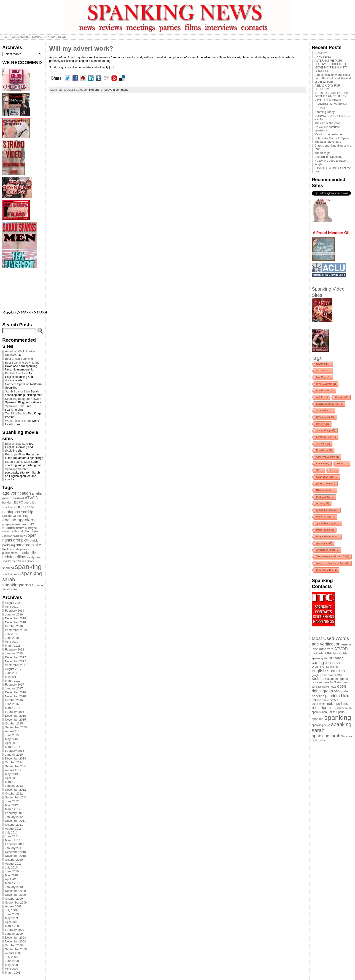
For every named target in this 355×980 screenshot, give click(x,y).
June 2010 (12, 871)
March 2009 (13, 926)
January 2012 (14, 817)
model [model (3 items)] (6, 531)
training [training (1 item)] (342, 464)
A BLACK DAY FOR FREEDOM (327, 87)
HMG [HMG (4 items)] (31, 524)
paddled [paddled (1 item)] (322, 397)
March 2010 (13, 883)
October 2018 (14, 626)
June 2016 (12, 704)
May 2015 (11, 739)
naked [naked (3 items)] (16, 536)
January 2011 (14, 848)
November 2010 (15, 856)
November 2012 (15, 790)
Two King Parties (16, 413)
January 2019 (14, 614)
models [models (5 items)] (15, 531)
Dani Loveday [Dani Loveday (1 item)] (325, 497)
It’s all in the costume (328, 134)
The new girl (323, 153)
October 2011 (14, 825)
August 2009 (13, 906)
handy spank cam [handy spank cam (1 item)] (327, 477)
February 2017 (15, 685)
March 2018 (13, 646)
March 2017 (13, 681)
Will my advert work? (81, 48)
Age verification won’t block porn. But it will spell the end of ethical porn (333, 78)
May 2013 (11, 774)
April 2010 (12, 879)
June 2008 (12, 961)
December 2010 (15, 852)
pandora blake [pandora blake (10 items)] (28, 545)
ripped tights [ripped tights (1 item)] (324, 543)
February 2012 (15, 813)
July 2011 (11, 832)
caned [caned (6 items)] (30, 507)
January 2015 (14, 755)
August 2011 (13, 829)
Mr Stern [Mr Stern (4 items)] (26, 531)
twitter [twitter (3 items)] (14, 589)
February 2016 (15, 712)
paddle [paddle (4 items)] (34, 541)
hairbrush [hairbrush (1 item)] (323, 464)
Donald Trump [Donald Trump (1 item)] (325, 417)
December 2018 (15, 618)
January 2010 (14, 887)
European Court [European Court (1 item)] (326, 437)
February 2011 (15, 844)
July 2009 (11, 910)
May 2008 (11, 965)
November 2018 (15, 622)
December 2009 (15, 891)
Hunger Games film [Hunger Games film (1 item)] (328, 537)
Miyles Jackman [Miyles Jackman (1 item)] (326, 384)
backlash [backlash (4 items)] (8, 503)
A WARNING (323, 57)
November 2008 (15, 941)
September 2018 (16, 630)
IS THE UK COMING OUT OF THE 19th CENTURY (332, 95)
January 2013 (14, 786)
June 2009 (12, 914)
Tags (317, 358)
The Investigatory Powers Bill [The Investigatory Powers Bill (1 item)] (333, 557)
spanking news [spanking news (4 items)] (12, 574)
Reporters (96, 90)
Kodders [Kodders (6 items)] (8, 528)
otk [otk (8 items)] (27, 540)
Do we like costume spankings (327, 129)
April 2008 (12, 969)
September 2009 (16, 902)
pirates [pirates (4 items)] (24, 549)
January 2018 (14, 653)
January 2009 (14, 934)
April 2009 (12, 922)
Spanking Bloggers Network (23, 399)
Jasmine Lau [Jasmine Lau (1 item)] (324, 410)
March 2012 (13, 809)
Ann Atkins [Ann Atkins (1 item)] (323, 371)
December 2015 (15, 716)
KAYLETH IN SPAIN (328, 100)
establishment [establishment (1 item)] (325, 391)
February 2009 (15, 930)
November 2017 (15, 661)
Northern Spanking (17, 384)
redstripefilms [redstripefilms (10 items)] (14, 557)
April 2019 (12, 607)
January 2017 (14, 688)
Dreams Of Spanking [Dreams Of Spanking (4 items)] (15, 516)
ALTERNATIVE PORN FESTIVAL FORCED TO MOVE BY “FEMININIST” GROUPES (331, 66)
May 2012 (11, 805)
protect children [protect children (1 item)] (326, 483)
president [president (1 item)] (323, 424)
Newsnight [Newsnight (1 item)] (323, 364)
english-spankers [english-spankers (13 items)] (19, 520)
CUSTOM (321, 53)
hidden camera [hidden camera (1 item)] (325, 517)
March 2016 (13, 708)
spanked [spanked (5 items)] (8, 568)
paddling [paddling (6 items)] (9, 545)
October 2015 (14, 723)
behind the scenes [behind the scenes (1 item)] (327, 510)
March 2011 (13, 840)
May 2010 (11, 875)
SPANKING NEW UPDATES (333, 104)
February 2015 (15, 751)
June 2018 (12, 638)
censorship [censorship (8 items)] (24, 512)
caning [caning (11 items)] (8, 512)
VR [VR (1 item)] (333, 470)
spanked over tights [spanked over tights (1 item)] (328, 523)
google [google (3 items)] (6, 524)
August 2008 (13, 953)
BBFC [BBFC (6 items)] (19, 502)
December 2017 (15, 657)
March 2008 (13, 973)
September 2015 (16, 727)
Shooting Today (325, 112)
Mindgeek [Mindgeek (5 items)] (32, 528)
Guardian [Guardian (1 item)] (342, 397)
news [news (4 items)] (24, 536)
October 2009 (14, 899)
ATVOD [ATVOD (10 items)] (31, 498)
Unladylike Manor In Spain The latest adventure (332, 140)
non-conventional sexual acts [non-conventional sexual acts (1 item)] (333, 563)
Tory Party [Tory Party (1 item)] (323, 444)
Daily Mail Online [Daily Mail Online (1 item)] (326, 570)
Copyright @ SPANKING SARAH (25, 312)
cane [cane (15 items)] (19, 507)
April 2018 (12, 642)
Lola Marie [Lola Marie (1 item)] (323, 377)
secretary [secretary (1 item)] (323, 503)
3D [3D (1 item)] (319, 470)
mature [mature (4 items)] (20, 528)
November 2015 (15, 720)
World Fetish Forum (18, 421)
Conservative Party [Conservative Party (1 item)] (327, 457)
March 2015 (13, 747)
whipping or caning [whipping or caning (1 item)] (327, 550)
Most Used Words (330, 638)
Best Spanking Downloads (22, 363)
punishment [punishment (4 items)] (9, 553)
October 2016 (14, 700)
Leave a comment (116, 90)
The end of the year (327, 123)
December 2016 (15, 692)
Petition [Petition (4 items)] (7, 549)
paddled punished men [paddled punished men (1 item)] (329, 404)
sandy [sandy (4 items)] (31, 557)
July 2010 (11, 867)
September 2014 (16, 766)
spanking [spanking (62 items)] (28, 567)
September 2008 (16, 949)
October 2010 (14, 860)
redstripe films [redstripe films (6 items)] (28, 553)
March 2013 (13, 782)
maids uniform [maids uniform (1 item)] (325, 530)
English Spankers (16, 373)
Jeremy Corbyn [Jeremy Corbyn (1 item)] (326, 430)
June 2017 (12, 673)
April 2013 (12, 778)
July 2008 (11, 957)
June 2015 (12, 735)
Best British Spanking (19, 359)
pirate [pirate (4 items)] (16, 549)
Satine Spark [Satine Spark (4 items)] (26, 561)
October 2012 (14, 794)
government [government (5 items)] (19, 524)
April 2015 (12, 743)
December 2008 (15, 938)
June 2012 (12, 801)
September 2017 (16, 665)
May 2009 (11, 918)
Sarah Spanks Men (17, 391)
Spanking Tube (15, 406)
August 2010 (13, 864)
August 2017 (13, 669)
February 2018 (15, 649)
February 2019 (15, 611)
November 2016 (15, 696)
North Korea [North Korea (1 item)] (324, 450)
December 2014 (15, 758)
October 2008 (14, 945)
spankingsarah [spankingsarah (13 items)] (17, 585)
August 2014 (13, 770)
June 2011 (12, 836)
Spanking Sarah (15, 469)
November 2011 (15, 821)
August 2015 (13, 731)
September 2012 (16, 797)
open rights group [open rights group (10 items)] (19, 538)
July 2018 (11, 634)
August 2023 (13, 603)
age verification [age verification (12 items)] (17, 493)
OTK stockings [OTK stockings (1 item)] (325, 490)
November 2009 (15, 895)
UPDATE (320, 108)
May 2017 (11, 677)
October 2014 (14, 762)
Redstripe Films (15, 454)
